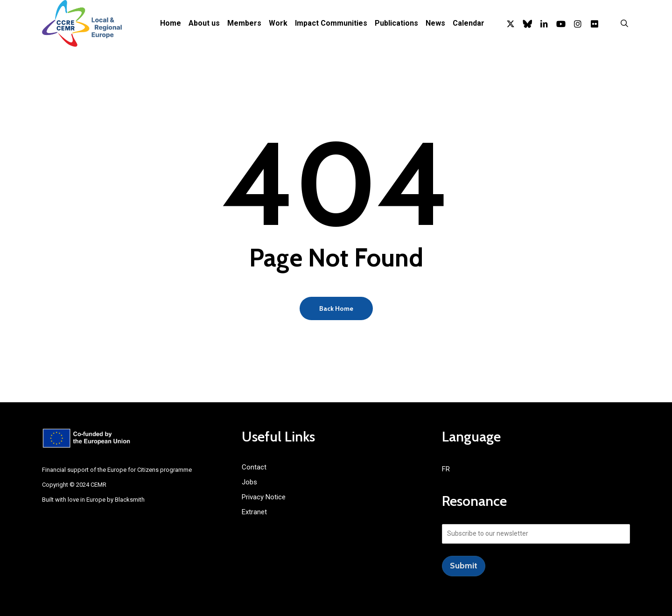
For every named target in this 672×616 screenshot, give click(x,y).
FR (446, 469)
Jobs (249, 482)
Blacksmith (130, 500)
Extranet (254, 512)
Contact (254, 467)
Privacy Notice (264, 497)
